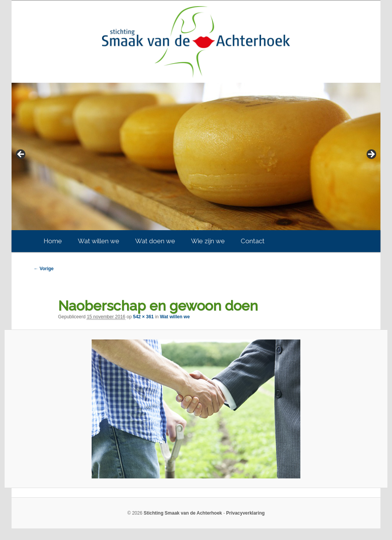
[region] (196, 156)
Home (53, 241)
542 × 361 (144, 317)
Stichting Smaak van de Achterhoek (183, 513)
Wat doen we (155, 241)
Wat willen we (99, 241)
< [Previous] (21, 155)
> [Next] (371, 155)
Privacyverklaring (245, 513)
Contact (253, 241)
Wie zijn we (208, 241)
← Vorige (44, 269)
